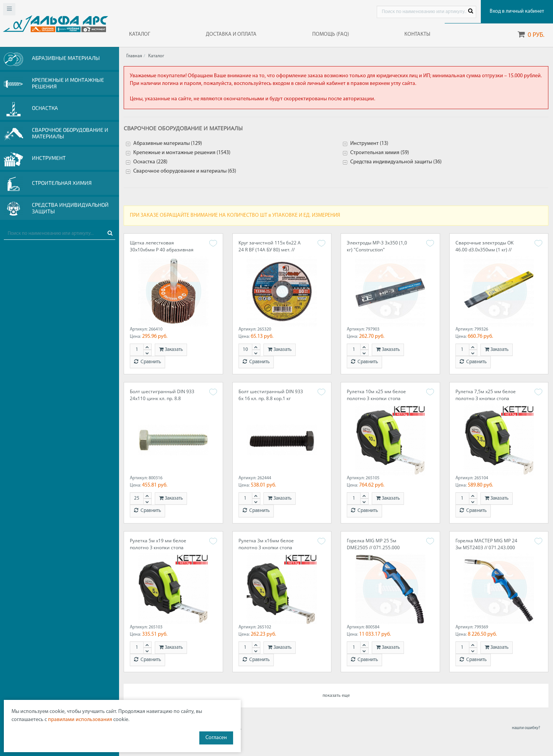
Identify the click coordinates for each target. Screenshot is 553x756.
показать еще (336, 696)
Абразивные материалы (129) (168, 144)
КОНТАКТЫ (417, 34)
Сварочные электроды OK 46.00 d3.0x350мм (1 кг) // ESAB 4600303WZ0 (484, 250)
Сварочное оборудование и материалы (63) (185, 171)
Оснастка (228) (150, 162)
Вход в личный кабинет (517, 11)
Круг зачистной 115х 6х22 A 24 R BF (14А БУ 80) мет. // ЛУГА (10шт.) (270, 250)
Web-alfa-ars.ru (55, 23)
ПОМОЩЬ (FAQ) (331, 34)
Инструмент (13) (369, 144)
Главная (134, 56)
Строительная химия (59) (380, 153)
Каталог (156, 56)
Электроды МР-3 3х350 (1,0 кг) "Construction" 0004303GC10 (377, 250)
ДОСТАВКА (231, 34)
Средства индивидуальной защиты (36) (396, 162)
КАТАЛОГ (140, 34)
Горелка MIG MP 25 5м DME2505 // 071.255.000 (373, 544)
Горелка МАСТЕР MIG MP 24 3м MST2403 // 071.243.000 (486, 544)
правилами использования (80, 720)
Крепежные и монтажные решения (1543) (182, 153)
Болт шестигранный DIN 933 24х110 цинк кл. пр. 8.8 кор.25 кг (162, 398)
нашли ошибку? (526, 728)
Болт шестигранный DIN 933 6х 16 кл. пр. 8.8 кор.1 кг (271, 395)
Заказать (171, 349)
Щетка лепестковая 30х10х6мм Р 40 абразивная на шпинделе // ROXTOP (162, 250)
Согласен (216, 738)
